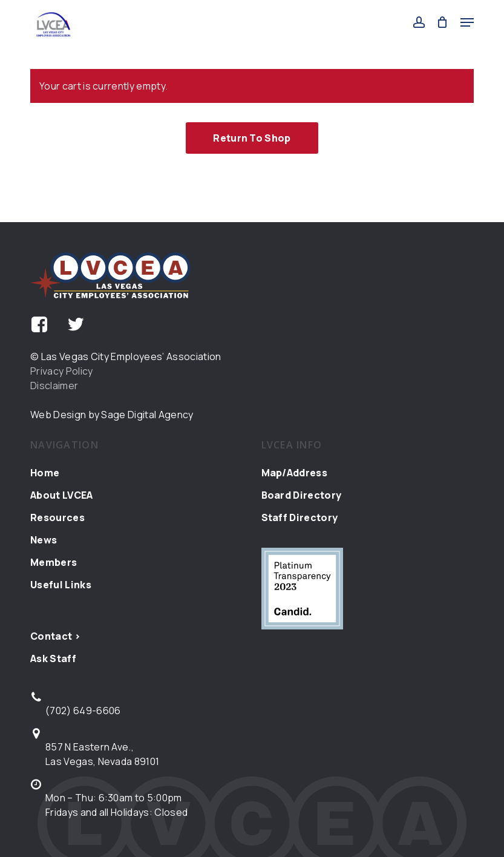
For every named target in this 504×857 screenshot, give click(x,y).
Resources (57, 517)
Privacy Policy (61, 371)
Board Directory (302, 495)
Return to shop (252, 138)
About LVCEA (62, 495)
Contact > (55, 636)
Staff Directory (300, 517)
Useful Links (61, 585)
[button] (467, 22)
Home (45, 473)
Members (54, 562)
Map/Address (295, 473)
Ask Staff (53, 658)
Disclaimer (54, 386)
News (44, 540)
